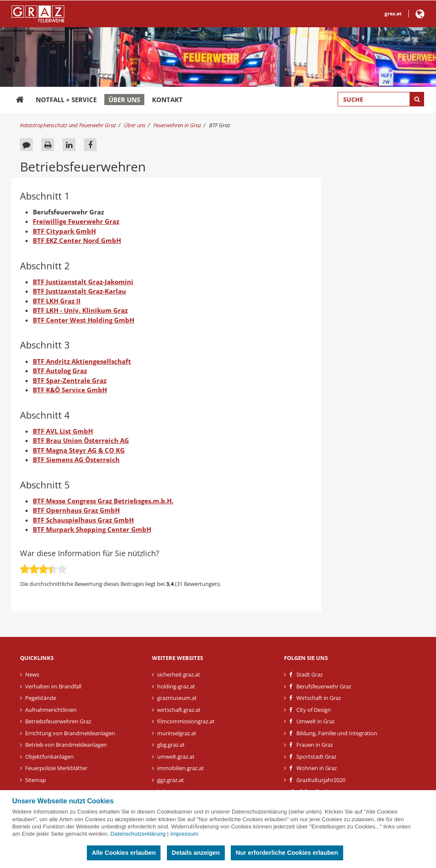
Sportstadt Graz (316, 757)
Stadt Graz (310, 674)
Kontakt (167, 100)
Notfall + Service (66, 100)
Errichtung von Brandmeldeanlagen (70, 733)
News (32, 674)
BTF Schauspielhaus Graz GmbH (83, 520)
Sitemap (36, 780)
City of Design (314, 710)
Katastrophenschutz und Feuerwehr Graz (68, 125)
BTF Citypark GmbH (64, 231)
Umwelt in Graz (316, 721)
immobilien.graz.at (181, 768)
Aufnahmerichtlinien (51, 710)
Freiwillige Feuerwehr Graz (76, 221)
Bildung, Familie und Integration (337, 733)
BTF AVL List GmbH (63, 431)
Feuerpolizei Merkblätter (56, 768)
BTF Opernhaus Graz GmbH (76, 510)
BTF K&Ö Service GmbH (70, 390)
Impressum (184, 834)
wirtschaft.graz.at (179, 710)
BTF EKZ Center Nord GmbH (77, 240)
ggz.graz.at (171, 780)
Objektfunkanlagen (49, 757)
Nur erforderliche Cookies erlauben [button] (287, 853)
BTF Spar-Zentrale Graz (70, 380)
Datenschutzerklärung (138, 834)
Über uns (124, 100)
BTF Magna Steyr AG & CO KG (79, 450)
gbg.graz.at (171, 745)
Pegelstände (41, 698)
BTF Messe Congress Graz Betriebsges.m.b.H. (103, 501)
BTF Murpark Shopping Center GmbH (92, 529)
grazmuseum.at (177, 698)
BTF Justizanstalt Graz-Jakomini (83, 282)
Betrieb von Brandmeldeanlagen (66, 745)
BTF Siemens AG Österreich (76, 460)
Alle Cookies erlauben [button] (123, 853)
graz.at (393, 13)
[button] (420, 16)
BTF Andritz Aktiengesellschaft (82, 361)
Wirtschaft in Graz (319, 698)
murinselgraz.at (177, 733)
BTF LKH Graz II (57, 301)
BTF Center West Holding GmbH (83, 320)
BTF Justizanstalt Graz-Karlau (79, 291)
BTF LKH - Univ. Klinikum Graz (80, 310)
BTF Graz (220, 125)
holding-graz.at (176, 686)
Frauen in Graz (315, 745)
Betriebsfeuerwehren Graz (58, 721)
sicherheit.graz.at (179, 674)
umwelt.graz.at (176, 757)
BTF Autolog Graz (60, 371)
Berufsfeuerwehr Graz (324, 686)
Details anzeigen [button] (196, 853)
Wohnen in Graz (317, 768)
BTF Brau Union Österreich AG (81, 440)
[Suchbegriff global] (381, 99)
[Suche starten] (417, 99)
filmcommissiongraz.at (186, 721)
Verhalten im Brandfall (53, 686)
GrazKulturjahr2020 (321, 780)
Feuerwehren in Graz (177, 125)
